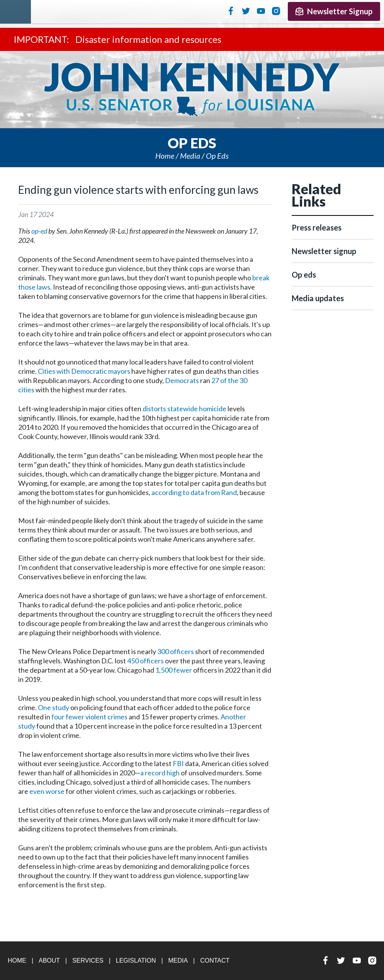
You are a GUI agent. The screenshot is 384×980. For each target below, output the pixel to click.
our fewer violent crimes (91, 717)
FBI (178, 763)
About (49, 961)
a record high (160, 773)
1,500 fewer (174, 670)
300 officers (176, 651)
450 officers (145, 661)
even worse (47, 791)
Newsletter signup (324, 251)
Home (165, 156)
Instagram (276, 11)
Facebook (231, 11)
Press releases (317, 227)
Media (190, 156)
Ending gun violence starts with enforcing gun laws (138, 190)
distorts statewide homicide (184, 409)
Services (88, 961)
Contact (215, 961)
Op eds (217, 156)
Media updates (318, 298)
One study (54, 707)
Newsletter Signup (334, 11)
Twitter (246, 11)
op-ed (39, 231)
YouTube (261, 11)
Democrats (182, 380)
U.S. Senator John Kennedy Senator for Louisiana (192, 90)
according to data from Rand (194, 492)
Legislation (136, 961)
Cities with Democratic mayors (84, 371)
